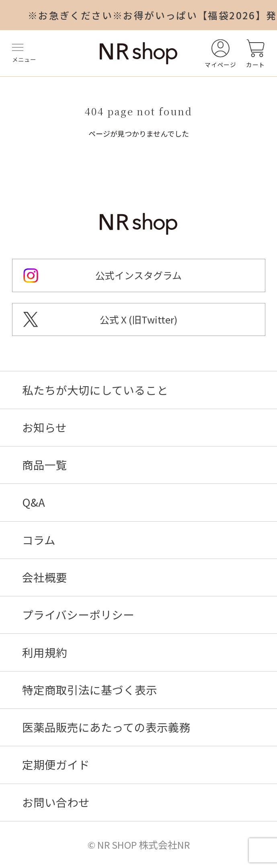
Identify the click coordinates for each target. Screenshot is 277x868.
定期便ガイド (56, 765)
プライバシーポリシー (78, 615)
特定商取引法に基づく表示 (90, 690)
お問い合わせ (56, 802)
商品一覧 (45, 465)
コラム (39, 540)
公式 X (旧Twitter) (138, 319)
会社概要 (45, 577)
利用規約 (45, 653)
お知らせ (44, 428)
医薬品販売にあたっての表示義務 (106, 727)
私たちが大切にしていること (95, 390)
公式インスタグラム (138, 275)
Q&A (34, 502)
